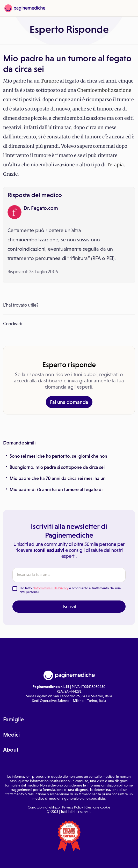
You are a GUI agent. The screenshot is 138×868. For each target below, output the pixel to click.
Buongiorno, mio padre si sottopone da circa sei (57, 467)
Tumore (50, 81)
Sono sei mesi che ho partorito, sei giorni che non (58, 456)
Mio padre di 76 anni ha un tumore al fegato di (56, 489)
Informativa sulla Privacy (51, 588)
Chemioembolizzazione (104, 90)
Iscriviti (70, 606)
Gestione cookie (98, 807)
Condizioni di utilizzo (44, 807)
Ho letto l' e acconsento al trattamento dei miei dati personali (71, 590)
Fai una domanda (69, 402)
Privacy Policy (73, 807)
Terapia (115, 165)
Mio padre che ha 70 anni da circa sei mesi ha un (58, 478)
